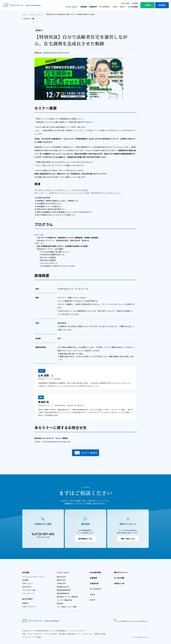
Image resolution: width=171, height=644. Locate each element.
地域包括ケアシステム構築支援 (67, 597)
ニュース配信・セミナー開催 (67, 607)
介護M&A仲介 (61, 583)
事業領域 (25, 603)
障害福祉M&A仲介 (63, 587)
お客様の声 (93, 7)
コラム (115, 7)
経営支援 (60, 603)
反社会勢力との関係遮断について (69, 634)
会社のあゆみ (27, 587)
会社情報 (135, 3)
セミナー (123, 7)
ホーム (24, 14)
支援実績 (84, 7)
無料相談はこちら (85, 539)
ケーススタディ (105, 7)
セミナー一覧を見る (86, 453)
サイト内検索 (37, 637)
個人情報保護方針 (61, 631)
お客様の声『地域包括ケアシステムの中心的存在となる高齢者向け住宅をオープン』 (69, 386)
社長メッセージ (28, 583)
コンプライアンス (87, 634)
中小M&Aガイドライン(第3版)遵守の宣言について (38, 631)
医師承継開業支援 (63, 593)
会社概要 (25, 580)
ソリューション (71, 7)
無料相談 (162, 5)
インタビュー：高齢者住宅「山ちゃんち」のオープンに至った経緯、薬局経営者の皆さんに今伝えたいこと (79, 193)
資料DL (148, 5)
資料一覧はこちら (128, 539)
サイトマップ (27, 637)
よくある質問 (133, 7)
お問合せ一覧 (119, 583)
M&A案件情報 (95, 572)
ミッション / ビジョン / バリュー (34, 577)
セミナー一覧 (29, 19)
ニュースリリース (28, 593)
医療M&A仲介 (61, 580)
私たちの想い (126, 3)
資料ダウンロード (121, 572)
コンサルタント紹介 (29, 590)
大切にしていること (29, 607)
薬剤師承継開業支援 (64, 590)
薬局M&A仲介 (61, 577)
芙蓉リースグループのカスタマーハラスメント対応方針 (40, 634)
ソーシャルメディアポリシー (77, 631)
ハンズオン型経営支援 (64, 600)
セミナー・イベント (36, 14)
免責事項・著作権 (100, 634)
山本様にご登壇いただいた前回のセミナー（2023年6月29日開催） (63, 190)
